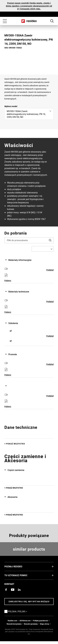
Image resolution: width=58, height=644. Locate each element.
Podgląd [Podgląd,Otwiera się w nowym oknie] (50, 270)
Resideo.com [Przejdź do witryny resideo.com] (12, 621)
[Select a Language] (43, 249)
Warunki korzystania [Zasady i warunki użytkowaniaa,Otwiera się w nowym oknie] (14, 624)
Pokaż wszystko (16, 444)
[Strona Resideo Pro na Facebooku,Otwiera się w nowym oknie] (6, 590)
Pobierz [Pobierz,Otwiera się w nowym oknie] (8, 280)
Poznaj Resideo (17, 566)
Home (29, 21)
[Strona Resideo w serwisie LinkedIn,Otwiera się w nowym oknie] (19, 590)
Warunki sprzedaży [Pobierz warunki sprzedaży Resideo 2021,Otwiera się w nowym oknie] (31, 624)
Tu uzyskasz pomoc (20, 575)
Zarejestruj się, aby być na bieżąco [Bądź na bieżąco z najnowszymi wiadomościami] (29, 601)
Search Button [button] (52, 21)
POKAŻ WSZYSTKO (14, 488)
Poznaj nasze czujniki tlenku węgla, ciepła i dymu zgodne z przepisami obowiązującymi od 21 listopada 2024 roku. (29, 6)
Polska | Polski (22, 611)
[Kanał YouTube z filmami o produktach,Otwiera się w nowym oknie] (13, 590)
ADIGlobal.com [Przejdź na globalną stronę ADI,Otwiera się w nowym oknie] (25, 621)
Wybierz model (11, 106)
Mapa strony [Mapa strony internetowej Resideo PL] (45, 624)
